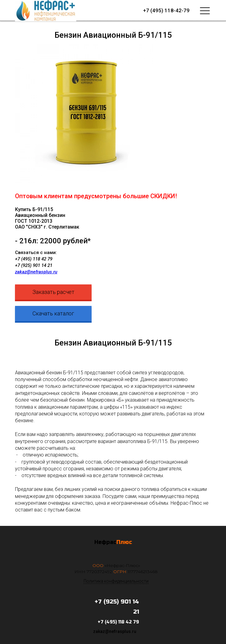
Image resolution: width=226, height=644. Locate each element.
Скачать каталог (53, 313)
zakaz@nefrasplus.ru (36, 272)
